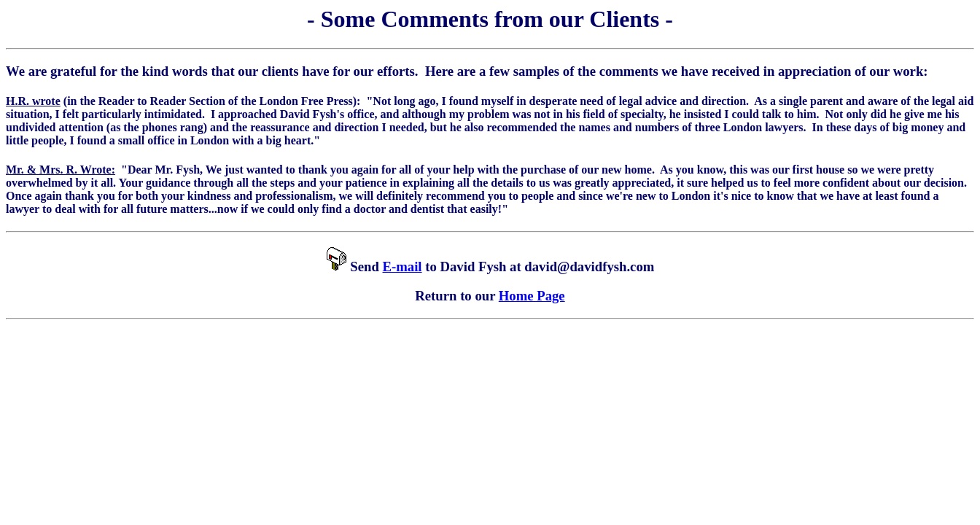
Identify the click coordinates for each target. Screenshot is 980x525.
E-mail (402, 267)
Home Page (532, 296)
